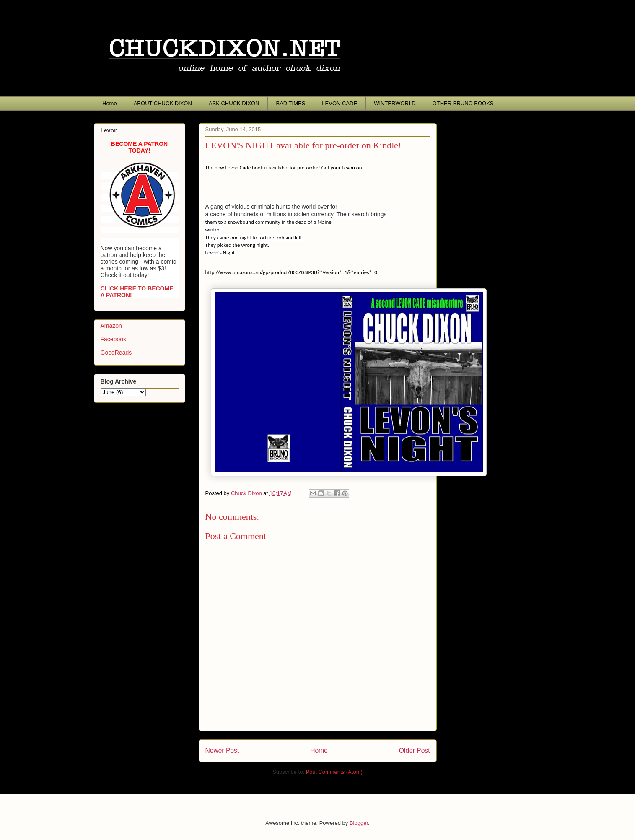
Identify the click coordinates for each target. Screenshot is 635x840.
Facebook (113, 339)
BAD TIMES (291, 103)
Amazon (111, 326)
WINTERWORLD (395, 103)
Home (110, 103)
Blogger (359, 823)
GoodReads (116, 353)
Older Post (415, 751)
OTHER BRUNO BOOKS (463, 103)
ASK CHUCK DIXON (234, 103)
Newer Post (222, 751)
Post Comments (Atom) (334, 772)
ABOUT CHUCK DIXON (163, 103)
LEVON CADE (340, 103)
